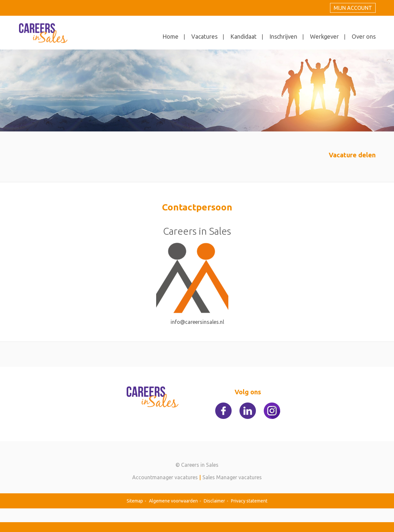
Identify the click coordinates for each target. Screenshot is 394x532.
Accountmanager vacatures (165, 477)
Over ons (364, 36)
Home (170, 36)
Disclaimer (214, 501)
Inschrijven (283, 36)
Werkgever (324, 36)
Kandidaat (243, 36)
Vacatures (204, 36)
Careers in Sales (197, 231)
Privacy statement (249, 501)
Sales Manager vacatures (232, 477)
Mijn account (353, 8)
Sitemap (135, 501)
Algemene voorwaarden (173, 501)
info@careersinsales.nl (197, 322)
